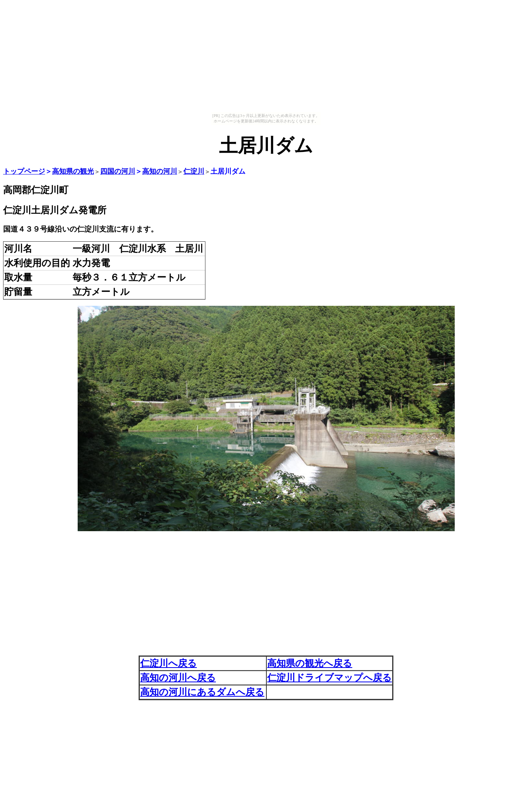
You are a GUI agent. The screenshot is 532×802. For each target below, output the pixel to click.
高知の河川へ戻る (178, 678)
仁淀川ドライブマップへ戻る (329, 678)
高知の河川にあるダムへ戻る (202, 692)
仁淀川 (194, 171)
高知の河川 (160, 171)
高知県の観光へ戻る (310, 663)
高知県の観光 (73, 171)
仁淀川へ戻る (169, 663)
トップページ (24, 171)
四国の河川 (118, 171)
